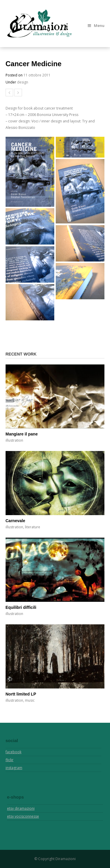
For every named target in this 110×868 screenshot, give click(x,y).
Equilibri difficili (21, 607)
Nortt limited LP (21, 694)
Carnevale (15, 521)
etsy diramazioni (21, 808)
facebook (13, 752)
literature (33, 527)
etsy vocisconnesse (23, 816)
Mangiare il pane (22, 434)
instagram (14, 768)
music (30, 700)
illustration (14, 440)
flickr (10, 760)
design (23, 82)
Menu (96, 25)
